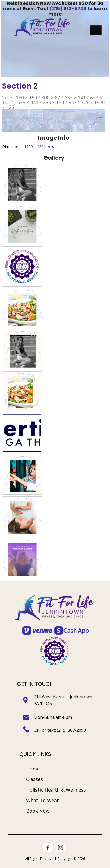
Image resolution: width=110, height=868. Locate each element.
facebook (48, 844)
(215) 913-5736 (68, 9)
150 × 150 (26, 98)
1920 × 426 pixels (39, 146)
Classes (35, 779)
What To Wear (43, 800)
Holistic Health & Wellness (56, 790)
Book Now (38, 811)
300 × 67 (51, 98)
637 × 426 (79, 102)
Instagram (61, 844)
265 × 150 (53, 102)
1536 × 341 (26, 102)
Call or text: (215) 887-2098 (60, 730)
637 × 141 (75, 98)
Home (33, 769)
